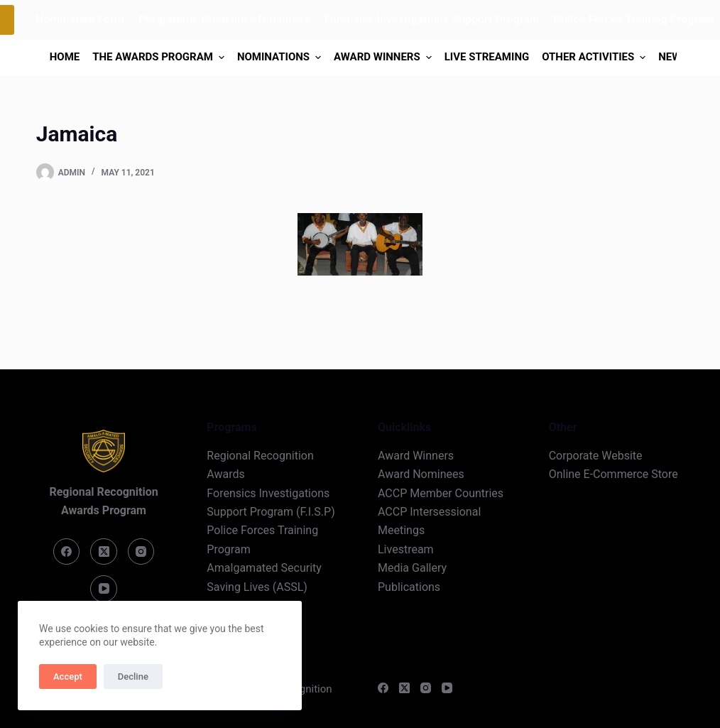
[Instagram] (141, 552)
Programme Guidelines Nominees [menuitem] (224, 20)
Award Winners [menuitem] (384, 57)
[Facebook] (67, 552)
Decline (133, 677)
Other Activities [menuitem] (595, 57)
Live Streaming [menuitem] (487, 57)
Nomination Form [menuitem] (80, 20)
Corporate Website (596, 456)
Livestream (406, 549)
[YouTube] (104, 589)
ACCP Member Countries (441, 493)
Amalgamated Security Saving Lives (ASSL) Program (264, 587)
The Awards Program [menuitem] (160, 57)
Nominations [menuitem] (281, 57)
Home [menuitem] (65, 57)
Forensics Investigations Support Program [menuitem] (431, 20)
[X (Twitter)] (104, 552)
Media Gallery (412, 568)
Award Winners (416, 456)
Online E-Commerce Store (613, 474)
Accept (68, 677)
